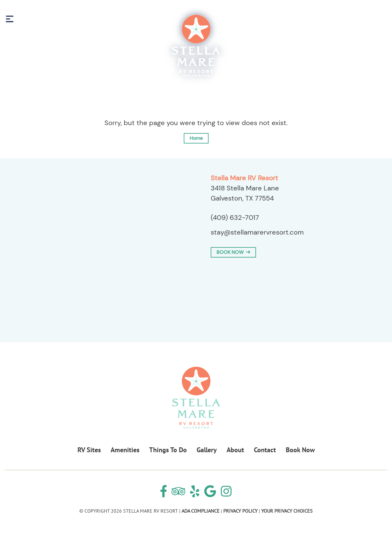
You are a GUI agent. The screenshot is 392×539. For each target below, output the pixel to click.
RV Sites (89, 450)
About (235, 450)
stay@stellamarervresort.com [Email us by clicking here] (257, 232)
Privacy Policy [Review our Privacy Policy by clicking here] (240, 511)
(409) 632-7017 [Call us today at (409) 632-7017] (235, 218)
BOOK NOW (233, 252)
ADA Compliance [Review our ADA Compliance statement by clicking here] (201, 511)
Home (196, 138)
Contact (265, 450)
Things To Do (168, 450)
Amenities (125, 450)
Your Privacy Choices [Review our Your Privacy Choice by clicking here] (287, 511)
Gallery (207, 450)
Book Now (365, 19)
